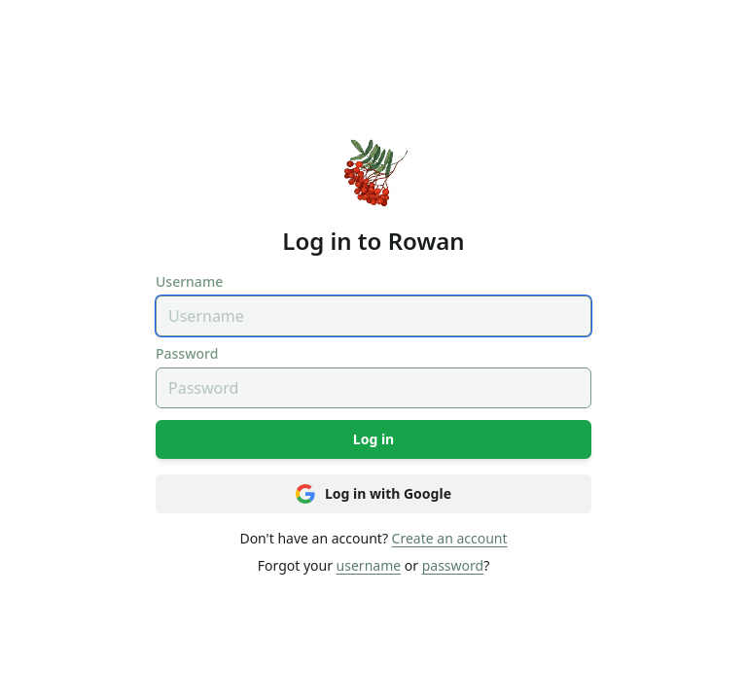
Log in (373, 439)
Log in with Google (373, 494)
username (369, 565)
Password (187, 353)
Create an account (450, 538)
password (453, 565)
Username (189, 281)
